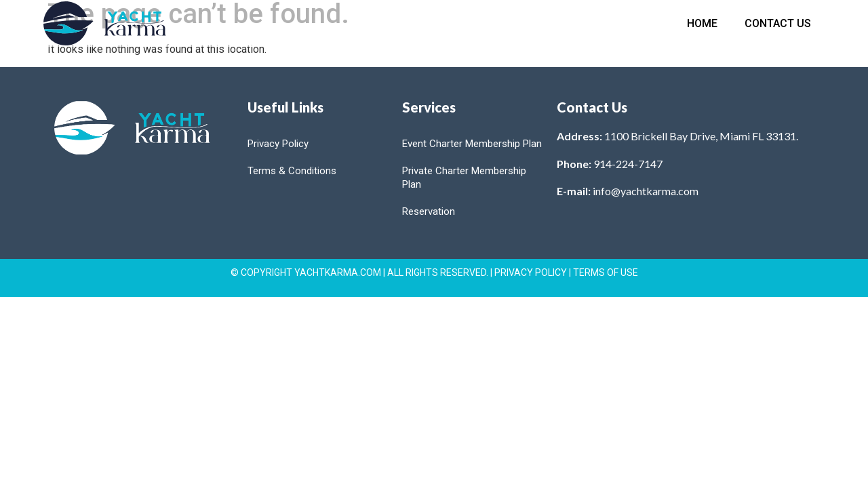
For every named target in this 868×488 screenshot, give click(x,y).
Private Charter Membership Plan (464, 178)
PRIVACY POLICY (531, 272)
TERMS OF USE (606, 272)
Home (702, 23)
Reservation (429, 211)
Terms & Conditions (292, 171)
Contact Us (778, 23)
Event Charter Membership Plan (472, 144)
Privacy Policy (278, 144)
